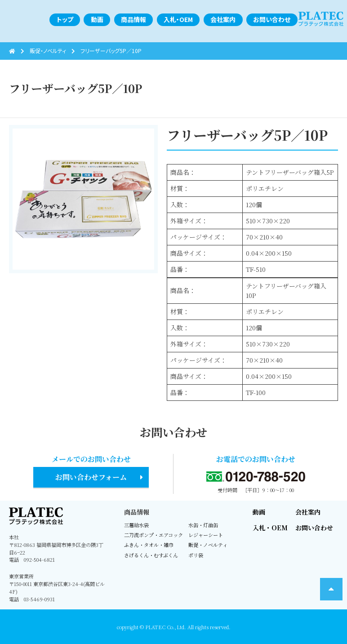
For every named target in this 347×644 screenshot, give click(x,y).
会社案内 (308, 512)
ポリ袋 (196, 555)
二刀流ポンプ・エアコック (153, 535)
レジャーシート (206, 535)
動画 (259, 512)
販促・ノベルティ (208, 545)
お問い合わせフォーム (91, 477)
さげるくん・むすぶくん (151, 555)
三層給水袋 (136, 525)
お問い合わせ (314, 528)
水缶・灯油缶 (203, 525)
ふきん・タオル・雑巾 (149, 545)
